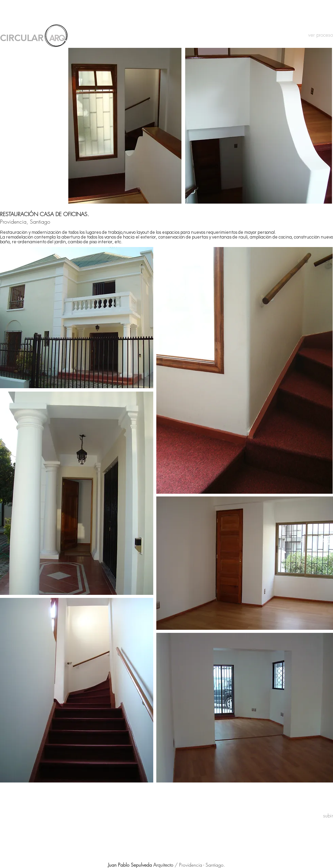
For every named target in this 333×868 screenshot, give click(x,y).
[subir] (328, 816)
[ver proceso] (316, 35)
